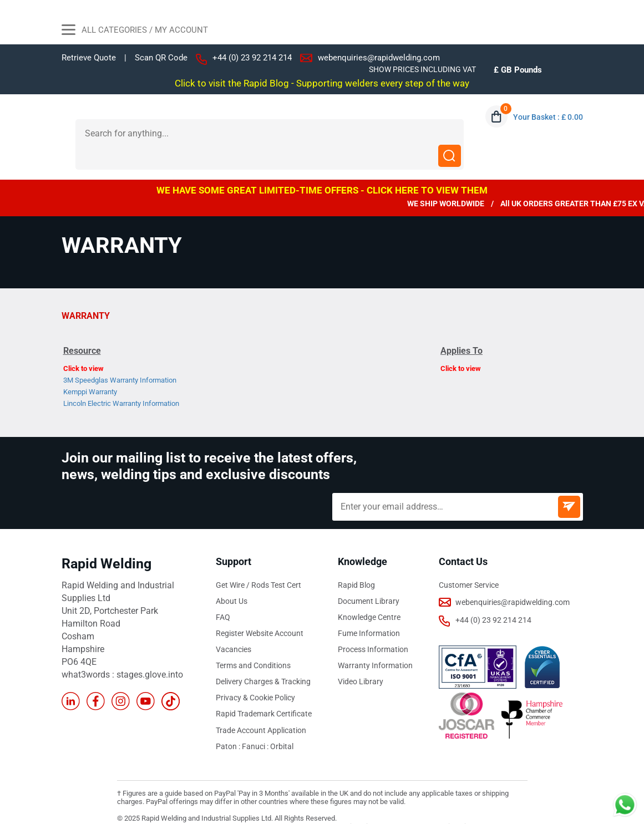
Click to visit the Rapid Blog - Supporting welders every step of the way (322, 83)
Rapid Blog (356, 562)
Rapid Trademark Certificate (264, 691)
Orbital (282, 723)
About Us (232, 578)
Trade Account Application (261, 707)
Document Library (369, 578)
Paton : (229, 723)
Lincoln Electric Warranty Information (121, 381)
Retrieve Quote (89, 58)
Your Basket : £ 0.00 (548, 117)
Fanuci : (256, 723)
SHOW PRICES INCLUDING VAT (422, 69)
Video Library (361, 659)
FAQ (223, 594)
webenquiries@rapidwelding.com (379, 58)
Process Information (373, 627)
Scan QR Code (161, 58)
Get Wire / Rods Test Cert (258, 562)
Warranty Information (375, 643)
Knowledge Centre (369, 594)
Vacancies (234, 627)
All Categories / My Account (135, 31)
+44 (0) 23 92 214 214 (252, 58)
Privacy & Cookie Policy (255, 675)
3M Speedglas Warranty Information (120, 357)
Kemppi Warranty (90, 369)
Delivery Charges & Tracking (263, 659)
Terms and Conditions (253, 643)
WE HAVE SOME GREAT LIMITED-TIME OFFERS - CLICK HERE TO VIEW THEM (322, 167)
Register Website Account (260, 611)
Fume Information (369, 611)
